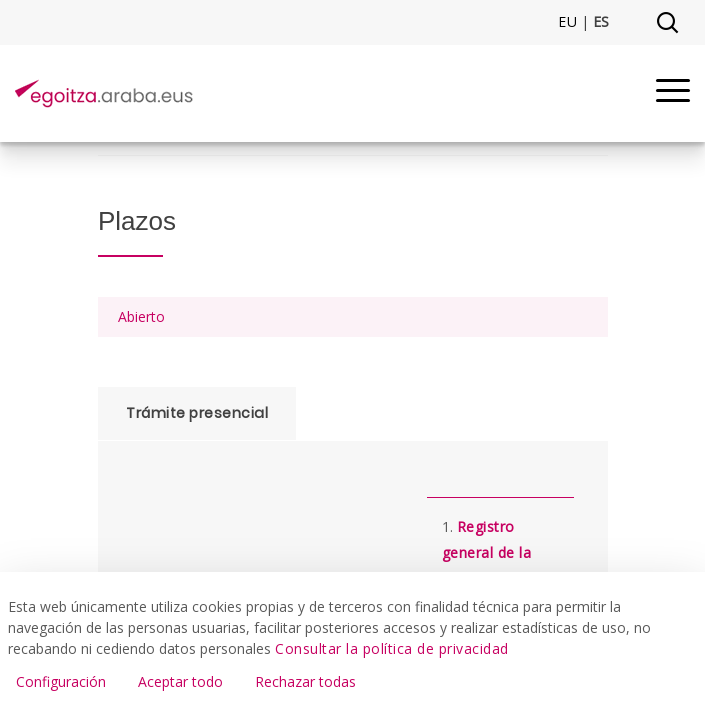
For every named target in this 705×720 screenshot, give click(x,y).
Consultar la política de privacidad (392, 648)
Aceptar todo (180, 681)
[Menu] (673, 93)
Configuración (61, 681)
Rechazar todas (305, 681)
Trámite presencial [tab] (197, 413)
